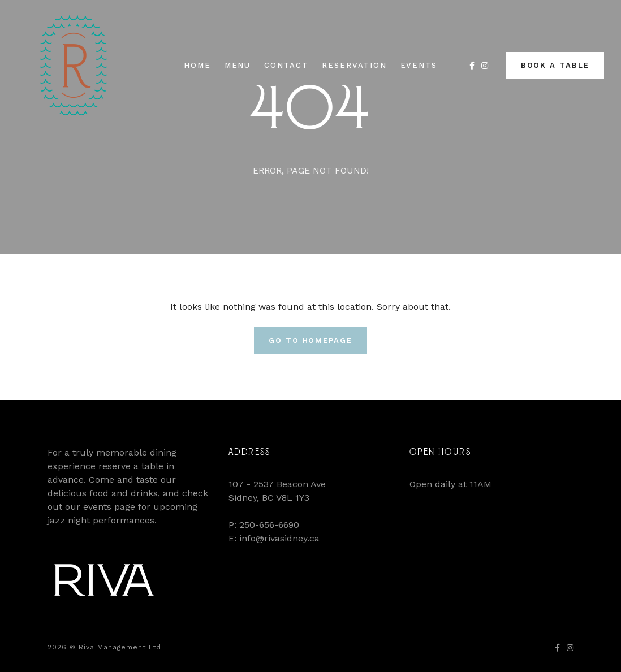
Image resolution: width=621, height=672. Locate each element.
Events (419, 65)
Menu (238, 65)
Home (197, 65)
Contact (286, 65)
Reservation (354, 65)
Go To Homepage (310, 341)
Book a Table (555, 65)
